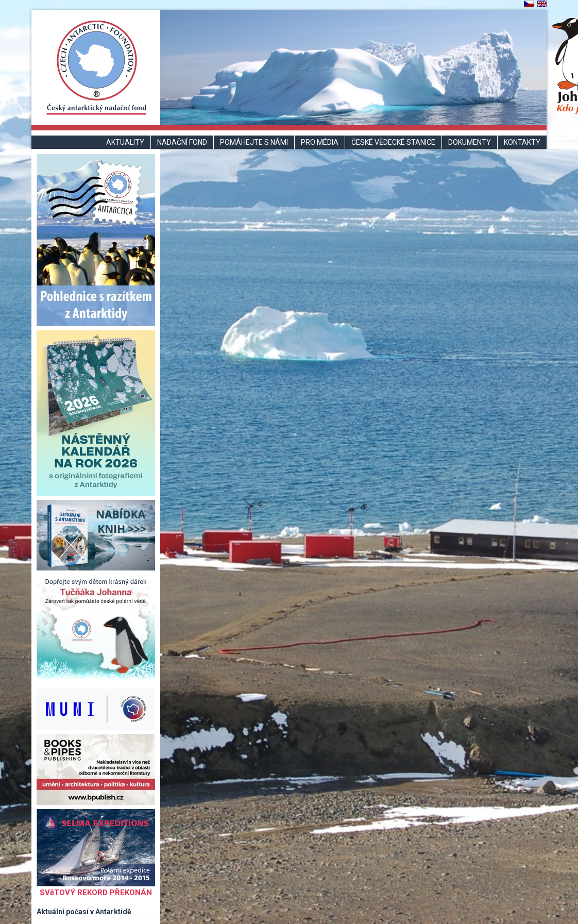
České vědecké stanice (393, 142)
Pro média (320, 142)
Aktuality (125, 142)
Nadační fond (182, 142)
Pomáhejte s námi (254, 142)
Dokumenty (470, 142)
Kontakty (522, 142)
